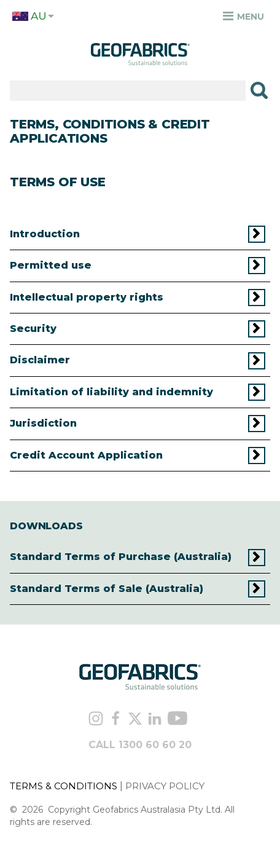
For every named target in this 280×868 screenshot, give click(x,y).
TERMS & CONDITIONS (64, 786)
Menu (243, 17)
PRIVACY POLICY (165, 786)
